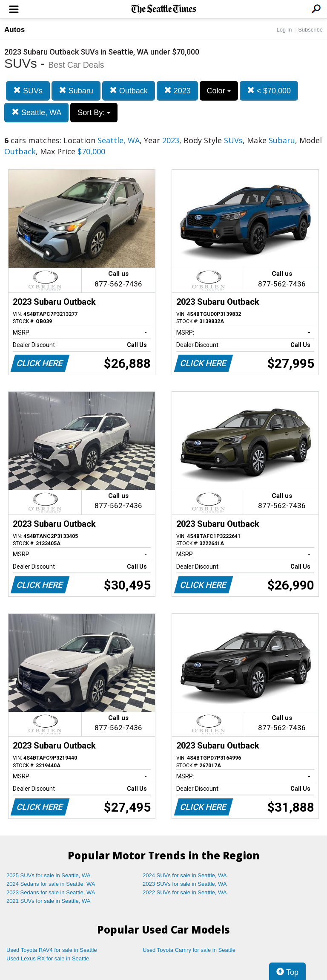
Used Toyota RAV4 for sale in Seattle (52, 950)
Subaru (76, 91)
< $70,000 (269, 91)
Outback (129, 91)
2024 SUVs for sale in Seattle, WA (185, 875)
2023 (177, 91)
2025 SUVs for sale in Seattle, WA (49, 875)
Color (219, 91)
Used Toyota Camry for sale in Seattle (189, 950)
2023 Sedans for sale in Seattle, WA (51, 892)
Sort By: (94, 113)
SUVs (28, 91)
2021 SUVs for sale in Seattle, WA (49, 901)
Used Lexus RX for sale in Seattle (48, 958)
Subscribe (310, 30)
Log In (284, 30)
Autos (14, 30)
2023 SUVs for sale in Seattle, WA (185, 884)
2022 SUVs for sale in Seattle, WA (185, 892)
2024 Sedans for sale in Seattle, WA (51, 884)
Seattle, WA (36, 112)
